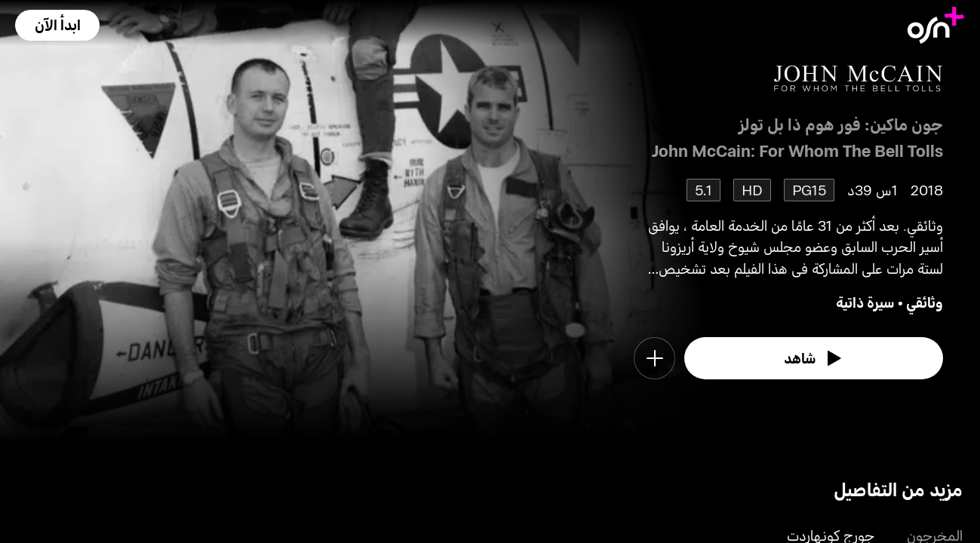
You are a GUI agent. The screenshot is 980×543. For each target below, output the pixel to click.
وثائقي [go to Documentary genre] (925, 302)
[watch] (814, 358)
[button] (57, 25)
